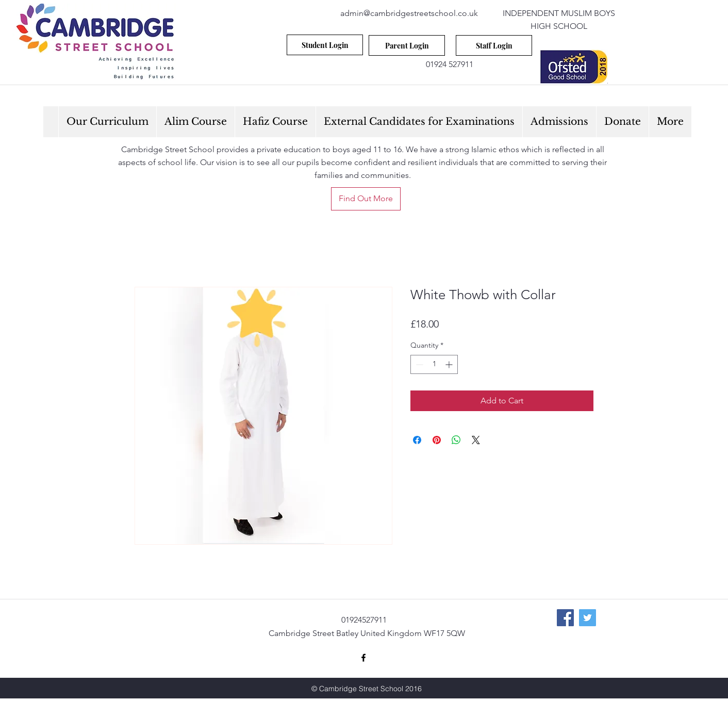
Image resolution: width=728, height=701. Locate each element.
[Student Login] (325, 45)
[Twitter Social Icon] (588, 618)
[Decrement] (418, 364)
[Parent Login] (407, 45)
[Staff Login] (494, 45)
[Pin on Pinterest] (437, 440)
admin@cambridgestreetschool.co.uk (409, 13)
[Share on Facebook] (417, 440)
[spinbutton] (434, 364)
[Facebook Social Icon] (565, 618)
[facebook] (363, 658)
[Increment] (450, 364)
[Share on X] (476, 440)
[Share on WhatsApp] (456, 440)
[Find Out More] (366, 199)
